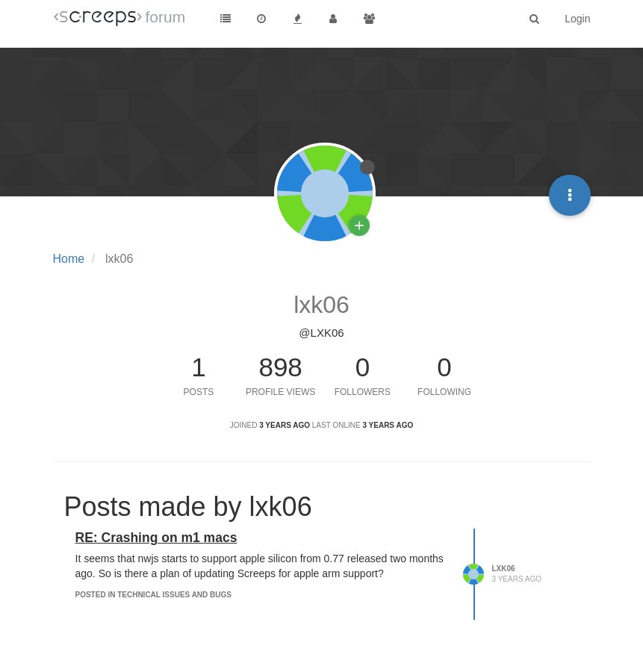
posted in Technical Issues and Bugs (153, 595)
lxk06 (504, 569)
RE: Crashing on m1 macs (156, 538)
